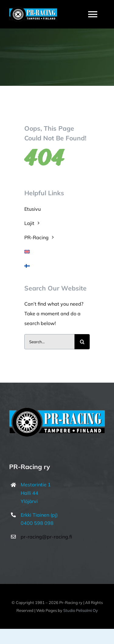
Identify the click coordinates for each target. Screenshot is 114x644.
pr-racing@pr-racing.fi (46, 537)
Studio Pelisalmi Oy (81, 610)
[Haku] (82, 342)
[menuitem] (57, 252)
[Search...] (49, 342)
